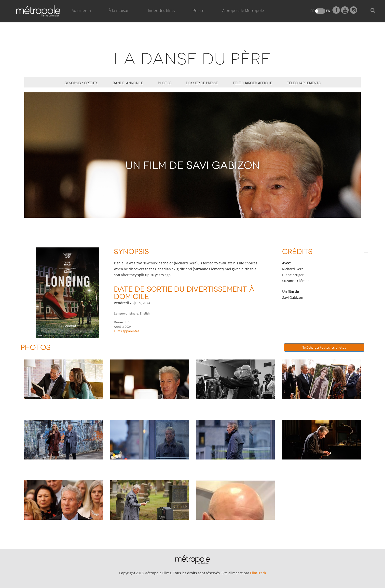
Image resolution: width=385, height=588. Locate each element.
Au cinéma (81, 10)
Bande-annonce (128, 83)
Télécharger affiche (252, 83)
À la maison (119, 16)
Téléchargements (304, 83)
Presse (198, 10)
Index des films (161, 10)
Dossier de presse (202, 83)
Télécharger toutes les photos (324, 347)
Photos (165, 83)
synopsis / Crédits (81, 83)
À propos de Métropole (243, 10)
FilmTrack (258, 573)
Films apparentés (127, 331)
